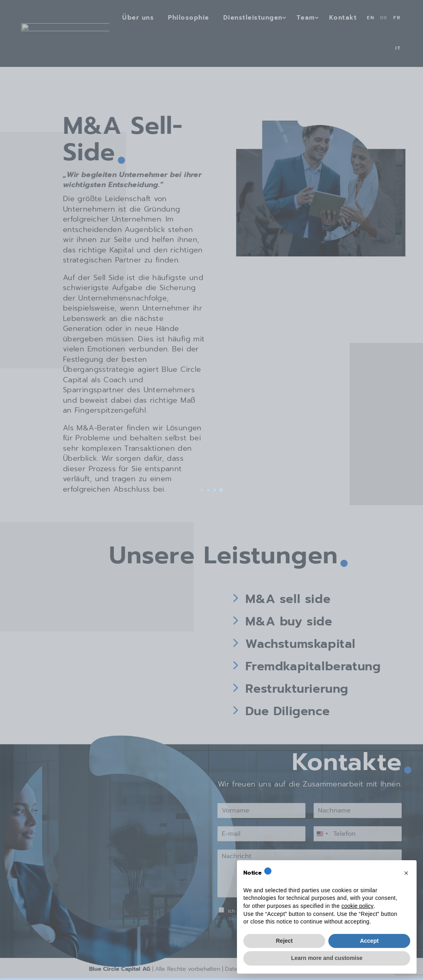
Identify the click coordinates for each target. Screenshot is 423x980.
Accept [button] (369, 941)
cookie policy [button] (357, 906)
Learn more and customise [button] (327, 958)
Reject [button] (284, 941)
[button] (406, 873)
